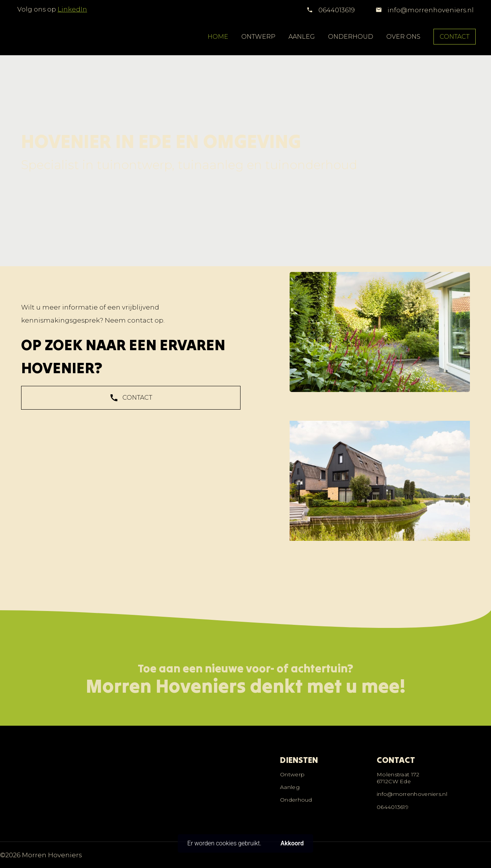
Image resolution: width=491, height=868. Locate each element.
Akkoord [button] (292, 843)
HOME (218, 37)
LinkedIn (72, 9)
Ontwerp (292, 774)
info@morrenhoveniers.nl (430, 10)
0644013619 (337, 10)
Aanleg (290, 787)
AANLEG (302, 37)
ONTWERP (258, 37)
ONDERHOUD (351, 37)
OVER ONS (403, 37)
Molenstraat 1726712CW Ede (398, 778)
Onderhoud (296, 800)
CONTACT (455, 37)
